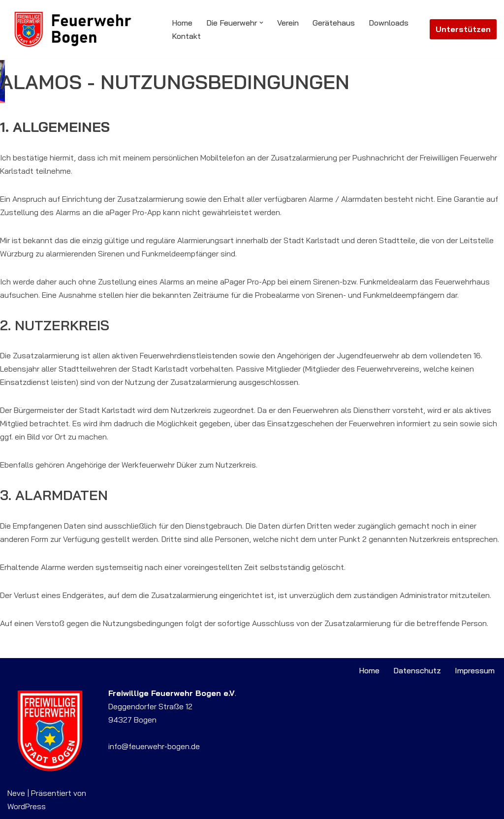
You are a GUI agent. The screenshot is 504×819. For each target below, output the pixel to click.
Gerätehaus (334, 23)
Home (182, 23)
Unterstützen (463, 29)
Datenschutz (417, 670)
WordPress (27, 806)
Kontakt (186, 36)
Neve (16, 793)
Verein (288, 23)
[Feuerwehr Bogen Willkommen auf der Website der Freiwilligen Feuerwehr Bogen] (81, 29)
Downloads (389, 23)
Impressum (475, 670)
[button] (261, 23)
